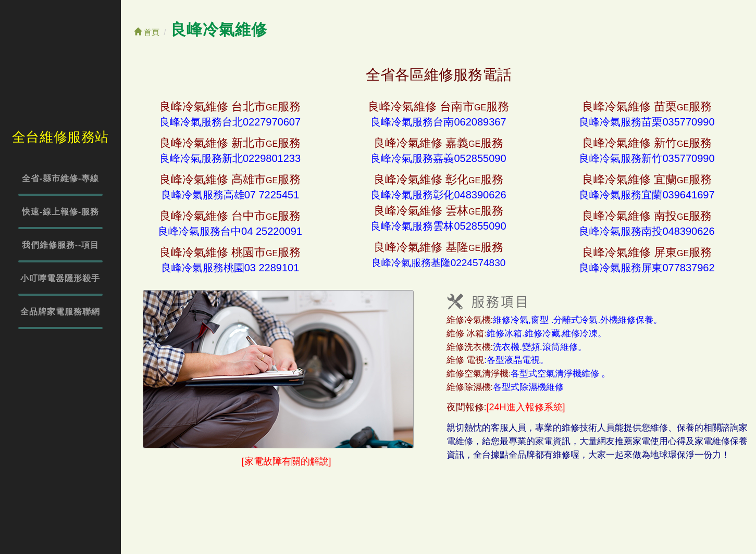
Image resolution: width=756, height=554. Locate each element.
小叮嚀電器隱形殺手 (60, 278)
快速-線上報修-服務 (61, 212)
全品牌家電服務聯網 (60, 312)
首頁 (147, 32)
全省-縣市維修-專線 (61, 178)
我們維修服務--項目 (61, 245)
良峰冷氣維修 (219, 29)
